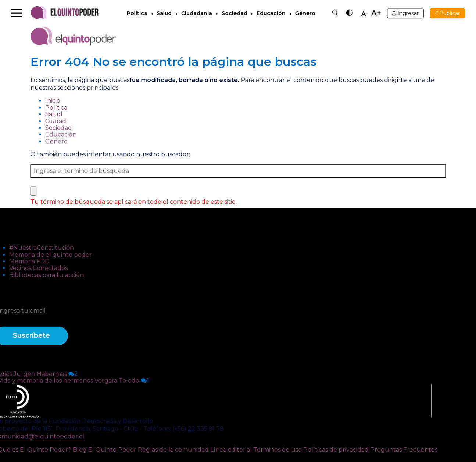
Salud (164, 13)
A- (365, 14)
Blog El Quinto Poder (105, 450)
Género (305, 13)
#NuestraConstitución (42, 248)
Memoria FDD (29, 261)
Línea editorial (231, 450)
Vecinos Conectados (38, 268)
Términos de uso (278, 450)
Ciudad (56, 121)
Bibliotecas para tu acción (46, 275)
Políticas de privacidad (336, 450)
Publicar (447, 13)
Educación (271, 13)
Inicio (53, 101)
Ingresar (405, 13)
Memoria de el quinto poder (51, 255)
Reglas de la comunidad (173, 450)
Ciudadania (197, 13)
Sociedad (235, 13)
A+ (376, 13)
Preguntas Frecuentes (404, 450)
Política (137, 13)
